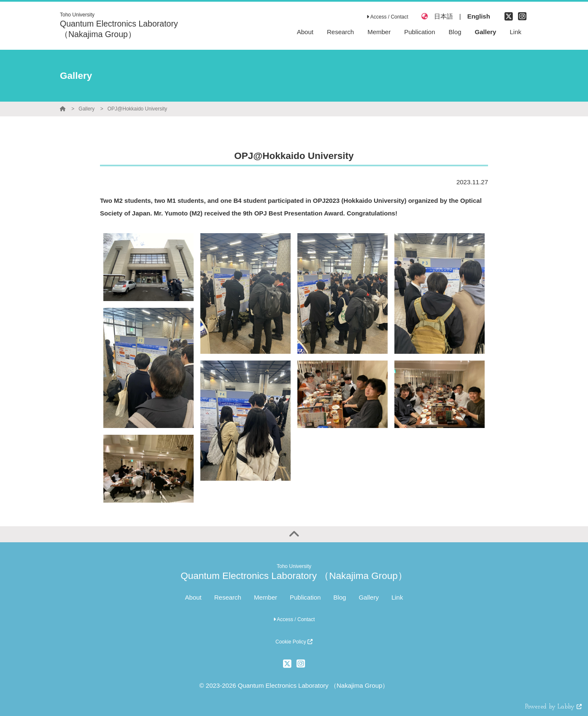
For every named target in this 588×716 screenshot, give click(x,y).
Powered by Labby (553, 707)
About (193, 597)
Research (228, 597)
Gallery (86, 109)
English (479, 16)
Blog (340, 597)
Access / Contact (387, 17)
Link (397, 597)
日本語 (444, 16)
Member (266, 597)
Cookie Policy (294, 642)
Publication (305, 597)
